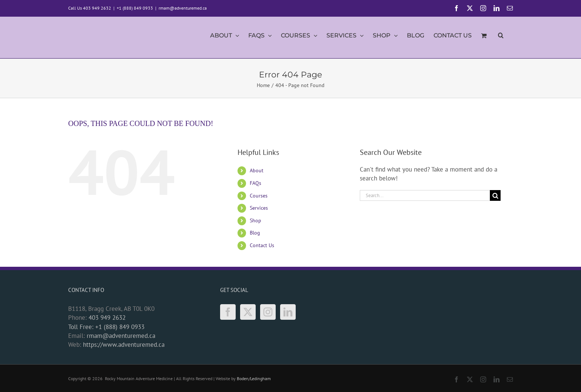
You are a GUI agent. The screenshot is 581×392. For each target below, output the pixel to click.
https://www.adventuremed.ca (124, 345)
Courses (259, 196)
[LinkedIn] (288, 312)
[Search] (495, 195)
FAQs (255, 183)
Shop (255, 220)
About (257, 170)
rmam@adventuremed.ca (183, 8)
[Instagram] (268, 312)
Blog (255, 233)
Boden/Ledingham (254, 378)
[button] (501, 37)
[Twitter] (248, 312)
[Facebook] (228, 312)
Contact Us (262, 245)
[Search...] (425, 195)
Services (259, 208)
